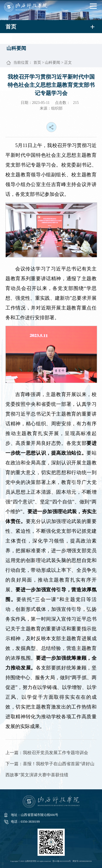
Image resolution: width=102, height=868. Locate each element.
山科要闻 (52, 63)
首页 (37, 63)
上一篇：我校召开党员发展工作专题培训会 (47, 753)
